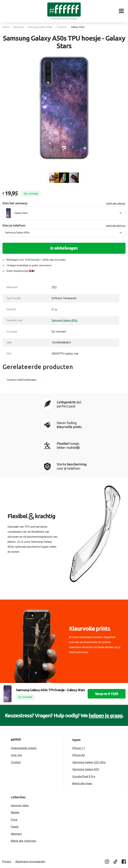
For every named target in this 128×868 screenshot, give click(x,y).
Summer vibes (20, 772)
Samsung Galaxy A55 (86, 736)
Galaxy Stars (79, 27)
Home (6, 27)
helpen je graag (105, 682)
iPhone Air (79, 722)
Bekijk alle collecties (23, 808)
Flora (14, 786)
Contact (16, 729)
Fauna (15, 793)
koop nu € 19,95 (105, 667)
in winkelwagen (64, 248)
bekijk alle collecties (116, 203)
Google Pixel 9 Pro (84, 743)
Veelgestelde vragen (24, 715)
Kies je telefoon (64, 225)
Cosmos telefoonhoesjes (22, 380)
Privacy (7, 828)
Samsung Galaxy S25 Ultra (89, 729)
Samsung (19, 27)
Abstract (16, 801)
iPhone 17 (79, 715)
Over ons (16, 722)
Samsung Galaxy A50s (41, 27)
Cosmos (63, 27)
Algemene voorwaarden (30, 828)
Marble (15, 779)
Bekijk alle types (82, 750)
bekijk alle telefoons (116, 226)
